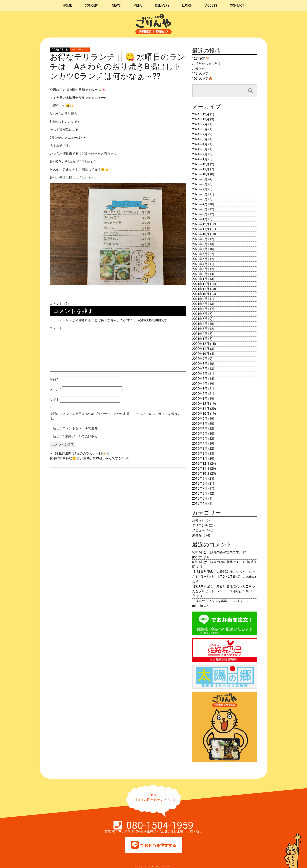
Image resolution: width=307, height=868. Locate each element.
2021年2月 (200, 334)
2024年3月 (200, 149)
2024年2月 (200, 154)
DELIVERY (162, 5)
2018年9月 (200, 479)
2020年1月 (200, 399)
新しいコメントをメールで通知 (75, 428)
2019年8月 (200, 424)
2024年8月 (200, 129)
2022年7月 (200, 249)
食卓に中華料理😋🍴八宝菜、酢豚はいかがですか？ (87, 458)
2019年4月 (200, 444)
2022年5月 (200, 259)
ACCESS (211, 5)
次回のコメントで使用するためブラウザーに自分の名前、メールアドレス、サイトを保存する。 (115, 416)
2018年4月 (200, 503)
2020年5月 (200, 379)
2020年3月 (200, 389)
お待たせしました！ (207, 64)
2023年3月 (200, 209)
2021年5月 (200, 319)
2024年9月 (200, 124)
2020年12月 (201, 344)
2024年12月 (201, 114)
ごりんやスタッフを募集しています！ (219, 601)
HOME (67, 5)
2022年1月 (200, 279)
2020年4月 (200, 384)
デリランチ (80, 50)
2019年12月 (201, 404)
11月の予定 (200, 74)
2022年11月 (201, 229)
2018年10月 (201, 474)
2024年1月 (200, 159)
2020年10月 (201, 354)
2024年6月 (200, 139)
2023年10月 (201, 174)
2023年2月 (200, 214)
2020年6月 (200, 374)
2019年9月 (200, 419)
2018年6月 (200, 493)
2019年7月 (200, 429)
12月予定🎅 (201, 59)
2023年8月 (200, 184)
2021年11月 (201, 289)
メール (56, 389)
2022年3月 (200, 269)
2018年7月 (200, 488)
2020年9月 (200, 359)
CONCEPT (92, 5)
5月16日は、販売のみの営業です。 (217, 552)
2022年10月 (201, 234)
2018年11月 (201, 469)
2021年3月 (200, 329)
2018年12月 (201, 464)
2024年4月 (200, 144)
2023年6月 (200, 194)
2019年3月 (200, 449)
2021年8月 (200, 304)
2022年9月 (200, 239)
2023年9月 (200, 179)
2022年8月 (200, 244)
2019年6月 (200, 434)
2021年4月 (200, 324)
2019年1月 (200, 459)
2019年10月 (201, 414)
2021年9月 (200, 299)
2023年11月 (201, 169)
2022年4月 (200, 264)
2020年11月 (201, 349)
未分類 (197, 535)
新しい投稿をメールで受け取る (75, 436)
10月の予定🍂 (202, 79)
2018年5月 (200, 498)
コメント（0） (60, 304)
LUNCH (187, 5)
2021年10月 (201, 294)
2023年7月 (200, 189)
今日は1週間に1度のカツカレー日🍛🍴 (82, 453)
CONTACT (237, 5)
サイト (55, 399)
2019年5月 (200, 439)
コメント (56, 328)
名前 (54, 379)
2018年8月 (200, 483)
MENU (138, 5)
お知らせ (199, 69)
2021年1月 (200, 339)
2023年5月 (200, 199)
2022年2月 (200, 274)
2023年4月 (200, 204)
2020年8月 (200, 364)
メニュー (199, 530)
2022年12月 (201, 224)
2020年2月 (200, 394)
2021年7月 (200, 309)
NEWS (116, 5)
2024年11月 (201, 119)
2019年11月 (201, 409)
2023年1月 (200, 219)
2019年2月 (200, 454)
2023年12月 (201, 164)
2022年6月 (200, 254)
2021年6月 (200, 314)
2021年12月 (201, 284)
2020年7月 (200, 369)
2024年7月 (200, 134)
